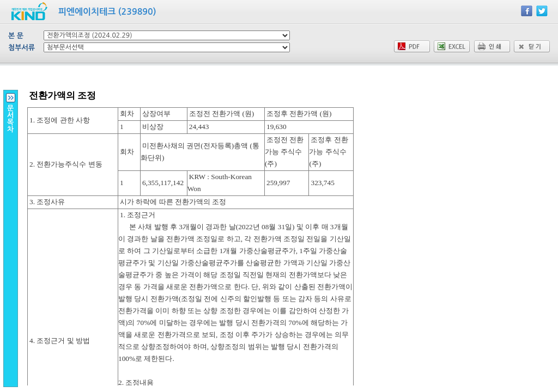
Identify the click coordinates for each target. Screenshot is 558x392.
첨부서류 (22, 48)
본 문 (16, 36)
